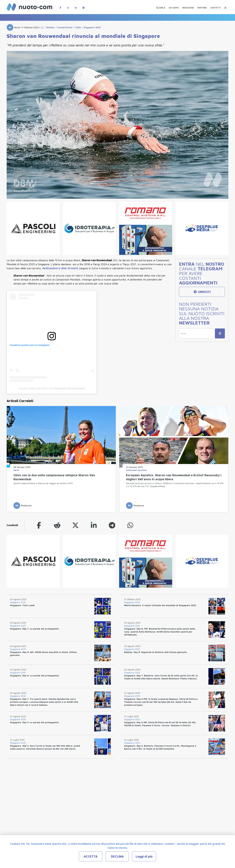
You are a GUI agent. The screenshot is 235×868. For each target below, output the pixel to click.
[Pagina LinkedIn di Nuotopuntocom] (76, 6)
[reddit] (57, 525)
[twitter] (75, 525)
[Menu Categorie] (225, 6)
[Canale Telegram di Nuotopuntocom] (83, 6)
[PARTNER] (202, 6)
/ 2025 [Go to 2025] (77, 27)
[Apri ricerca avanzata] (161, 6)
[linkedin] (94, 525)
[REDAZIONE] (188, 6)
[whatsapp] (130, 525)
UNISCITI (202, 292)
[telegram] (112, 525)
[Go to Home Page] (42, 27)
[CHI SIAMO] (174, 6)
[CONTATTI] (215, 6)
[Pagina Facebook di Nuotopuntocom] (60, 6)
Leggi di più (144, 856)
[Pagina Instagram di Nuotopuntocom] (68, 6)
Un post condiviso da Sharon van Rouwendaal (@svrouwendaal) (52, 388)
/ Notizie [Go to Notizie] (49, 27)
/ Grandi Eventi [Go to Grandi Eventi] (63, 27)
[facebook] (39, 525)
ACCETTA (91, 856)
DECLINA (117, 856)
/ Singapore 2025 (91, 27)
